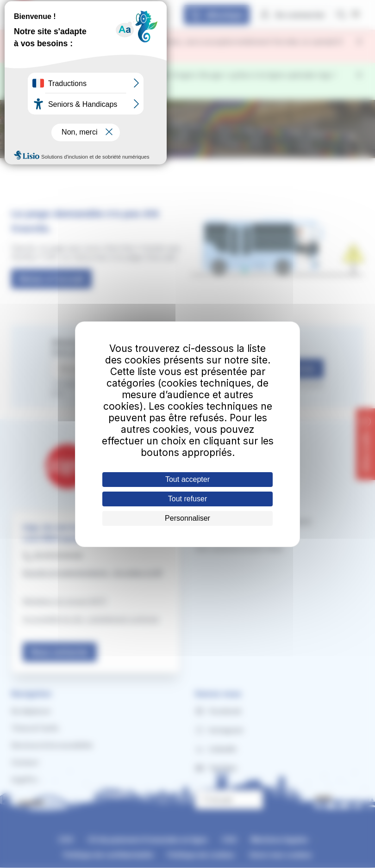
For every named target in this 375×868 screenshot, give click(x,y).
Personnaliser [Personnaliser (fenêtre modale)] (187, 518)
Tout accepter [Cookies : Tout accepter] (187, 479)
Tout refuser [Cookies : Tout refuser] (187, 499)
